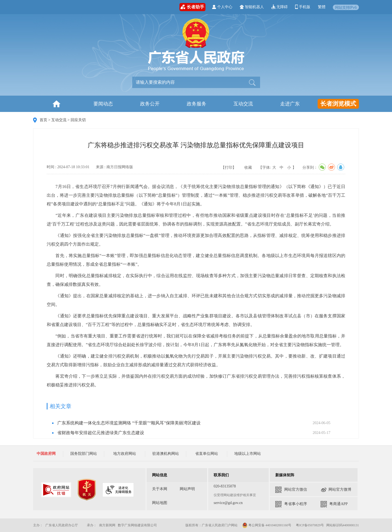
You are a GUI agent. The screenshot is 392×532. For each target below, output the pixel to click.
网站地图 (160, 503)
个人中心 (222, 7)
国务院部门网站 (84, 454)
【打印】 (229, 168)
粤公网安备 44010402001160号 (270, 525)
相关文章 (61, 406)
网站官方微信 (291, 490)
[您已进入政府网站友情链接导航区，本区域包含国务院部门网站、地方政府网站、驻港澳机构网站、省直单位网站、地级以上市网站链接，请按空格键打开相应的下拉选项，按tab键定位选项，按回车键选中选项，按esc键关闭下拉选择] (166, 453)
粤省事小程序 (291, 504)
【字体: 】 (277, 168)
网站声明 (187, 489)
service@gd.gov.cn (228, 503)
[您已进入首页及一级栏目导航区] (173, 104)
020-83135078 (225, 486)
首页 (43, 120)
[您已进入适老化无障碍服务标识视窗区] (118, 490)
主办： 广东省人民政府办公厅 (60, 525)
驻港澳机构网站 (166, 454)
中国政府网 (46, 454)
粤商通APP (334, 504)
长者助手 (192, 7)
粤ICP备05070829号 (310, 525)
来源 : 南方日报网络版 (114, 167)
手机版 (303, 7)
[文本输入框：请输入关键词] (189, 82)
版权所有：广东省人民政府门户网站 (211, 525)
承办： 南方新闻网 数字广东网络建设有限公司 (122, 525)
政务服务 (197, 104)
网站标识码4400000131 (343, 525)
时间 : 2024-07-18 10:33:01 (68, 167)
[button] (252, 82)
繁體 (322, 7)
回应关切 (78, 120)
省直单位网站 (207, 454)
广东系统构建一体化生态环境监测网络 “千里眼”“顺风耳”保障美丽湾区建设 (129, 423)
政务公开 (150, 104)
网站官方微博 (336, 490)
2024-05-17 (322, 433)
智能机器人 (252, 7)
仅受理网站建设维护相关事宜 (235, 495)
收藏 (248, 168)
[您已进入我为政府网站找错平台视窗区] (56, 490)
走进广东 (290, 104)
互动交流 (243, 104)
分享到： (324, 167)
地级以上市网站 (248, 454)
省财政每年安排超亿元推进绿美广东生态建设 (101, 433)
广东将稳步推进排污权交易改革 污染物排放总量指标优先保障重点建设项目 (196, 145)
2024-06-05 (322, 423)
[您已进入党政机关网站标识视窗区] (87, 490)
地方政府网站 (125, 454)
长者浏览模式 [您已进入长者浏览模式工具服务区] (338, 104)
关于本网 (160, 489)
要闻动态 (103, 104)
